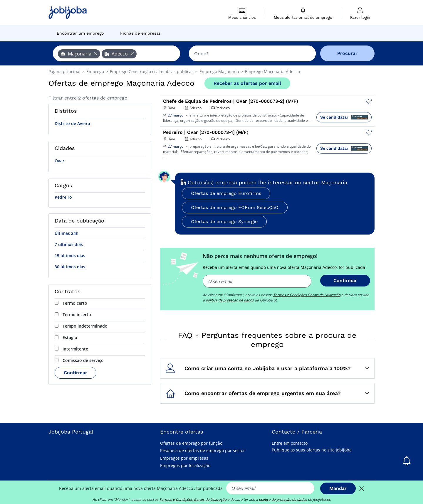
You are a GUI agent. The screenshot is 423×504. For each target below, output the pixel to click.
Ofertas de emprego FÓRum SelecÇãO (235, 207)
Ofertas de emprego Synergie (224, 221)
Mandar (338, 488)
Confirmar (75, 373)
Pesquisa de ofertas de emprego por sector (203, 450)
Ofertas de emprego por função (191, 443)
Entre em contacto (290, 443)
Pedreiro (63, 197)
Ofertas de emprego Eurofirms (226, 193)
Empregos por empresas (184, 458)
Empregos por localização (185, 465)
